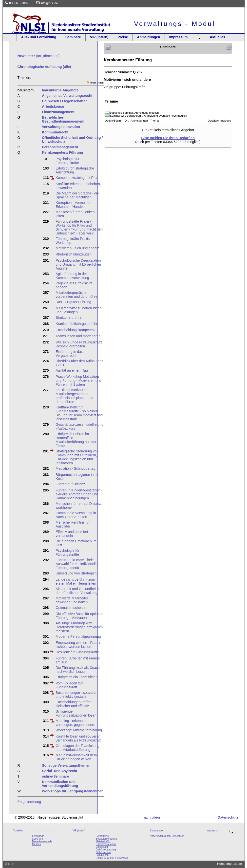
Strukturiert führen (70, 318)
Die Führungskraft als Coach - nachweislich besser (79, 670)
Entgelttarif (102, 847)
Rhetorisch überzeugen (74, 254)
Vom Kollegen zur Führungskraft (69, 685)
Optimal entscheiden (72, 608)
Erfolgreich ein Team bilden (77, 677)
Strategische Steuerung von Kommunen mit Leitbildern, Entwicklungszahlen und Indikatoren (77, 457)
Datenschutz (228, 817)
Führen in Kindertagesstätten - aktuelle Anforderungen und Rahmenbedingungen (79, 494)
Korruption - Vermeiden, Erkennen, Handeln (74, 205)
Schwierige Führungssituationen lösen (76, 713)
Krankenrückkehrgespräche (77, 324)
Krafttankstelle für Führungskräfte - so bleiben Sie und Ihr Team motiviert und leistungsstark (79, 413)
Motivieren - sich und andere (78, 248)
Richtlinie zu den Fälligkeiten (112, 858)
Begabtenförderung (107, 839)
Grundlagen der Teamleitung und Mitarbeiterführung (78, 748)
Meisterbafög (103, 841)
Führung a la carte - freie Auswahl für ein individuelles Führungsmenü (78, 564)
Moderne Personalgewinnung (78, 636)
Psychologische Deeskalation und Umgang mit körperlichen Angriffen (78, 264)
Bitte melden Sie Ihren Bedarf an (168, 138)
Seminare (73, 37)
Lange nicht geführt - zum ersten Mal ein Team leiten (76, 581)
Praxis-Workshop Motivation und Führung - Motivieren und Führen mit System (79, 381)
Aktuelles (217, 37)
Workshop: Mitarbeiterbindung (79, 730)
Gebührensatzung (106, 850)
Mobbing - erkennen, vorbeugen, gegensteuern (76, 723)
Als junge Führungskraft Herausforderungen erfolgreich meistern (79, 627)
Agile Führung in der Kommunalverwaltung (72, 276)
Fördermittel (103, 836)
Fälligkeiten (102, 855)
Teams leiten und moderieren (78, 336)
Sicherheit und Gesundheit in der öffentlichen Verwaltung (78, 591)
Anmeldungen (148, 37)
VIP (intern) (99, 37)
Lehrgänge (38, 836)
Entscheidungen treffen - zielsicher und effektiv (75, 704)
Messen (37, 844)
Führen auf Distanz (70, 484)
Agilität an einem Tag (72, 370)
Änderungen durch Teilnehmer (167, 836)
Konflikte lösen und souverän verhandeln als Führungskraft (78, 738)
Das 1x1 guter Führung (74, 302)
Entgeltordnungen (106, 844)
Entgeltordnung (29, 802)
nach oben (151, 817)
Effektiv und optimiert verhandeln (72, 534)
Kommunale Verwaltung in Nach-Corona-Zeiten (76, 515)
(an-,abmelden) (39, 56)
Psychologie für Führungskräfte (68, 161)
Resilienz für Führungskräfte (77, 652)
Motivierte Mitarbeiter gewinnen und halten (72, 600)
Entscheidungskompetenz (76, 330)
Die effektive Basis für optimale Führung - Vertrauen (80, 616)
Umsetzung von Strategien (76, 573)
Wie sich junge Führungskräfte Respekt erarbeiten (79, 344)
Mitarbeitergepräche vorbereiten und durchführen (78, 295)
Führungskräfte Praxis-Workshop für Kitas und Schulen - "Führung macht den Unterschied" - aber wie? (79, 227)
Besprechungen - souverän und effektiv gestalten (77, 695)
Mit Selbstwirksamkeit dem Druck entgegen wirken (76, 757)
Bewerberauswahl (42, 841)
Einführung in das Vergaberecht (69, 354)
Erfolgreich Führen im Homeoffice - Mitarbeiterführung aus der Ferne (76, 440)
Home (221, 864)
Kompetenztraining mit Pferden (80, 178)
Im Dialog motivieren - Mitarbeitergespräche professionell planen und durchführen (75, 396)
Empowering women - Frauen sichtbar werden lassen (79, 645)
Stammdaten (157, 831)
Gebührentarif (104, 852)
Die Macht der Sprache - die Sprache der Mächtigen (77, 195)
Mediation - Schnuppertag (76, 468)
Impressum (179, 37)
